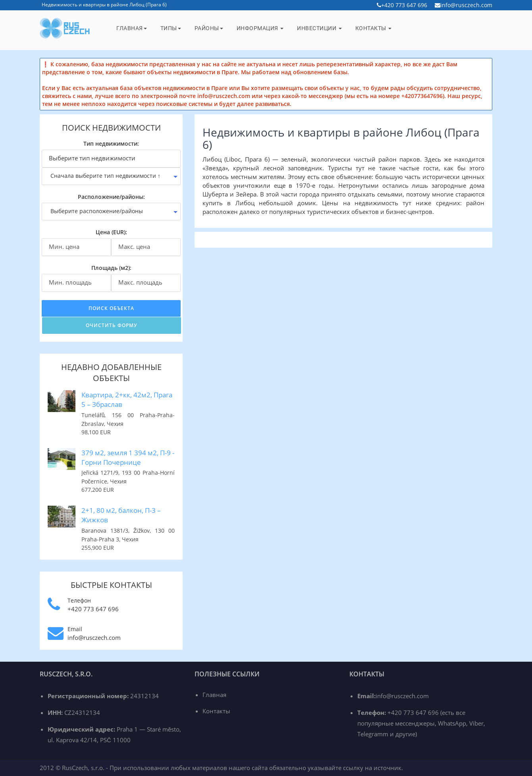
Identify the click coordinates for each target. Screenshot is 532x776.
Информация (260, 28)
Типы (171, 28)
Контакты (374, 28)
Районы (209, 28)
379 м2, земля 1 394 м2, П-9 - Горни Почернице (128, 457)
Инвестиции (319, 28)
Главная (132, 28)
